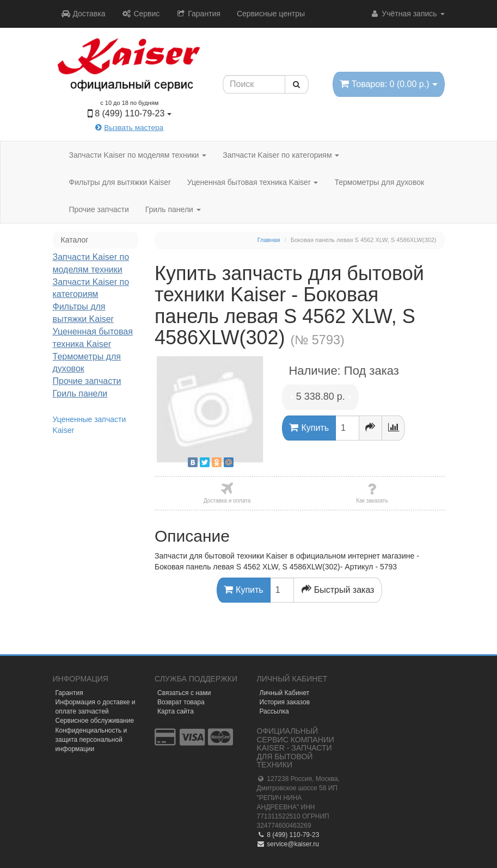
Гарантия (198, 14)
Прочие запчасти (99, 209)
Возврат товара (181, 702)
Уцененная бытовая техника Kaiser (253, 182)
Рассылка (274, 711)
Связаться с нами (184, 693)
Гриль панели (173, 209)
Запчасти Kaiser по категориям (281, 155)
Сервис (141, 14)
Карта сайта (176, 711)
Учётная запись (407, 14)
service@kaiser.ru (288, 844)
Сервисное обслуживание (95, 721)
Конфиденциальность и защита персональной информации (91, 740)
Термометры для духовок (379, 182)
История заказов (285, 702)
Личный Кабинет (285, 693)
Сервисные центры (271, 14)
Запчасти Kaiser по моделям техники (138, 155)
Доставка (83, 14)
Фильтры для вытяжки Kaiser (120, 182)
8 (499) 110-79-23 (288, 835)
